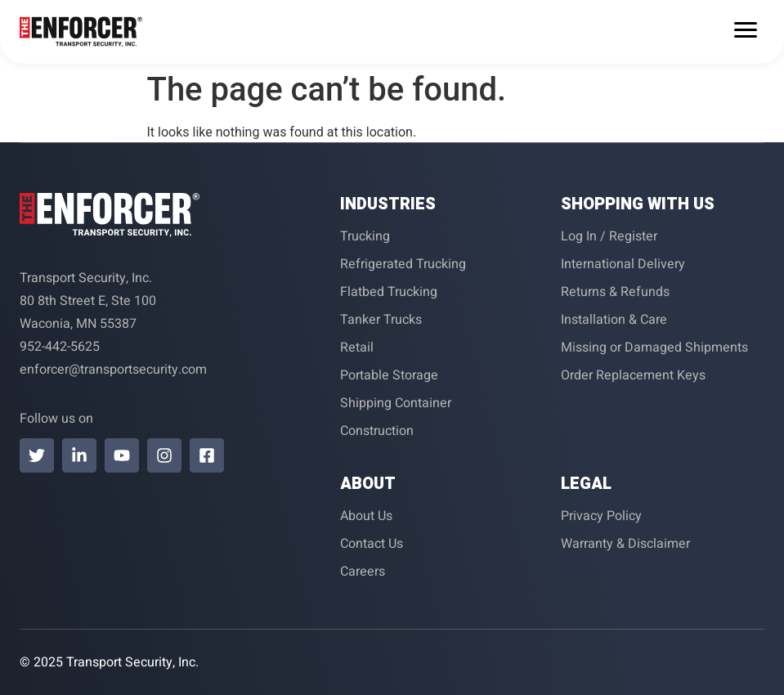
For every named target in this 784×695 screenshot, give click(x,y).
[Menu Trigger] (746, 30)
